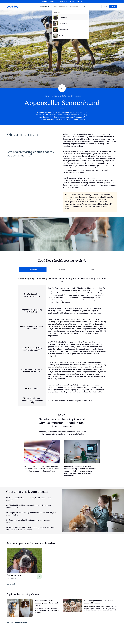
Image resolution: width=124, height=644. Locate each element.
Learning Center (48, 1)
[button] (85, 261)
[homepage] (13, 7)
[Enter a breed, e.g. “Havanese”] (70, 7)
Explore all (12, 584)
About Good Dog (76, 1)
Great (62, 270)
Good (91, 270)
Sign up (113, 7)
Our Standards (62, 1)
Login (105, 7)
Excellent (33, 270)
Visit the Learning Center (18, 623)
